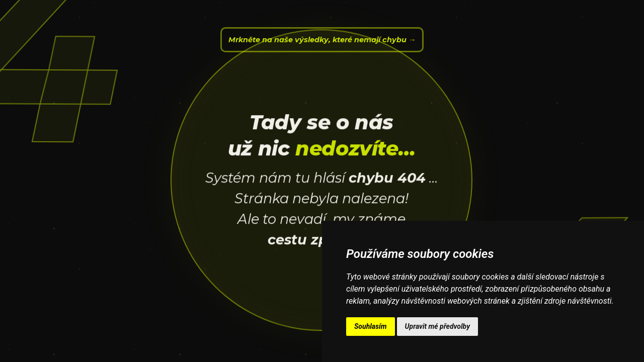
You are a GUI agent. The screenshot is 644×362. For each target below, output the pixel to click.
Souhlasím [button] (371, 326)
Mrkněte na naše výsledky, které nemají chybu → (322, 40)
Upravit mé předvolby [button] (437, 326)
